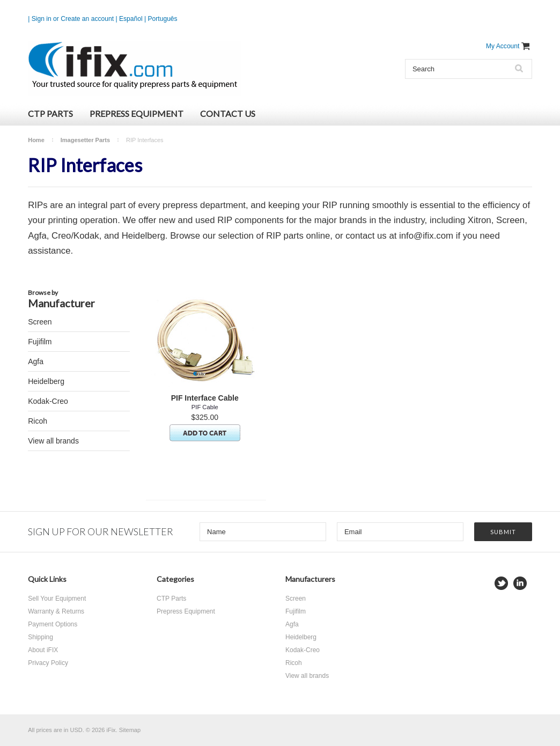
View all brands (53, 441)
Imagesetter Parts (85, 140)
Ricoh (38, 421)
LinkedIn (520, 583)
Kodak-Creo (48, 401)
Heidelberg (46, 381)
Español (131, 19)
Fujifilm (40, 342)
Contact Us (228, 113)
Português (163, 19)
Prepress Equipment (137, 113)
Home (36, 140)
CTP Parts (50, 113)
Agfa (36, 361)
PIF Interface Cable (205, 398)
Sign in (42, 19)
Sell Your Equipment (57, 599)
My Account (503, 46)
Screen (40, 322)
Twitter (501, 583)
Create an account (87, 19)
